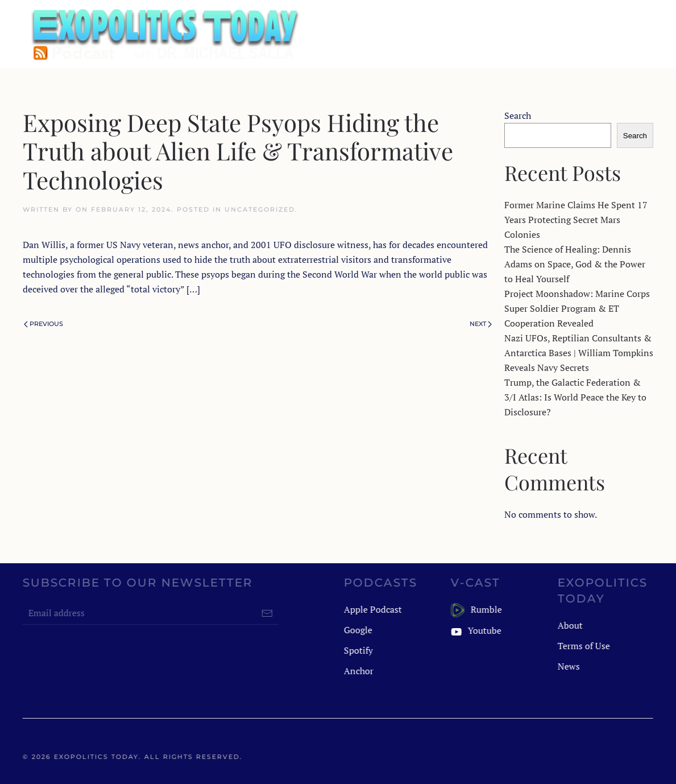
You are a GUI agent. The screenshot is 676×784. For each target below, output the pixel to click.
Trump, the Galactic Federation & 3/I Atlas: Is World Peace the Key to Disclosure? (575, 397)
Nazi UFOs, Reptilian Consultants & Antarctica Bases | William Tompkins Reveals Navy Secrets (579, 353)
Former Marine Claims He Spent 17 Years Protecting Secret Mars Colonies (576, 220)
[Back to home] (164, 34)
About (569, 625)
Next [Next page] (481, 324)
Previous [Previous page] (43, 324)
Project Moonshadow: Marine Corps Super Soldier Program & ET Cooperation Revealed (577, 308)
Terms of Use (583, 646)
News (568, 666)
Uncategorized (260, 209)
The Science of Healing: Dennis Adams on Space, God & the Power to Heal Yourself (575, 264)
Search (518, 115)
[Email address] (150, 613)
